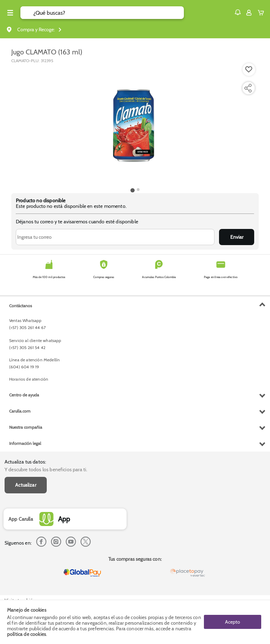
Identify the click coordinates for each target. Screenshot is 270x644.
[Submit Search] (27, 13)
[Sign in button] (249, 13)
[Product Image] (135, 125)
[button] (238, 12)
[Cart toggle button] (262, 13)
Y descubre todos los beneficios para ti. (46, 469)
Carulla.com (20, 411)
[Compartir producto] (248, 88)
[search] (109, 13)
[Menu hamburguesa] (10, 13)
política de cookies (27, 634)
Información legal (25, 443)
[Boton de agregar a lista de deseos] (249, 70)
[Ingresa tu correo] (115, 237)
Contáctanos (21, 306)
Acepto (233, 622)
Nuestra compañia (26, 427)
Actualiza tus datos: (25, 462)
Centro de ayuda (24, 395)
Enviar (237, 237)
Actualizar (26, 485)
